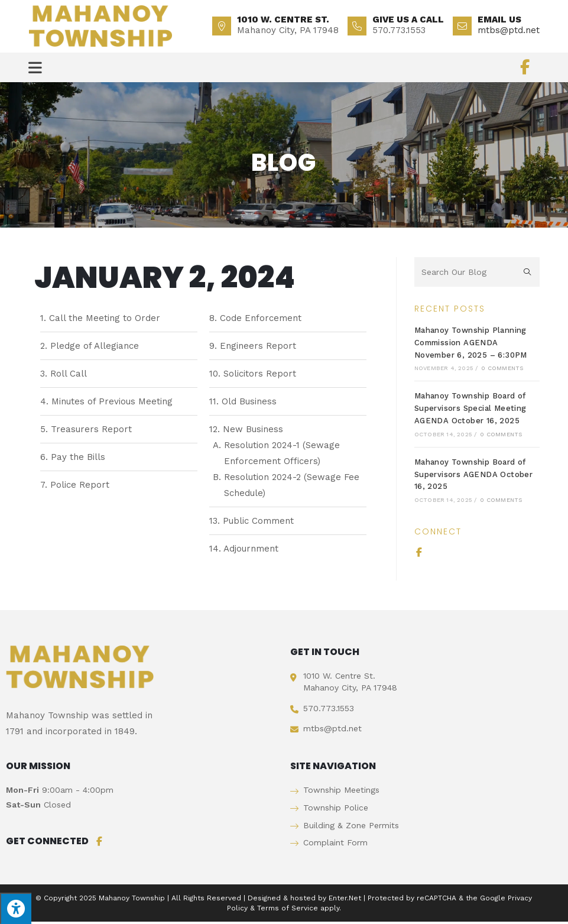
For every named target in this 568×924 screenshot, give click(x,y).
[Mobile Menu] (35, 67)
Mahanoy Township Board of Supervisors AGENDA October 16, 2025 (473, 477)
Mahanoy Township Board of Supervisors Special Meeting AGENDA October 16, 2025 (470, 411)
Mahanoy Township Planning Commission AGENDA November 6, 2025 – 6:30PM (471, 345)
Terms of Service (288, 910)
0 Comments (502, 370)
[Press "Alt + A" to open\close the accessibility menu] (16, 908)
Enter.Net (345, 900)
